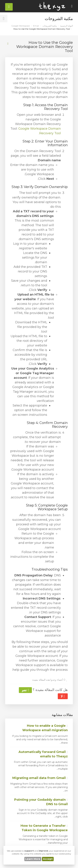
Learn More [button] (33, 859)
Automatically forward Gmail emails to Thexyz (43, 754)
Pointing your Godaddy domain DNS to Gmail (41, 802)
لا (63, 696)
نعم (25, 690)
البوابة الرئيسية (67, 26)
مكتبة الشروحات (50, 26)
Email (36, 26)
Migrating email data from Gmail (40, 778)
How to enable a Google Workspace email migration (45, 728)
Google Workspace (20, 26)
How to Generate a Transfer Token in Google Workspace (44, 828)
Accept (48, 859)
